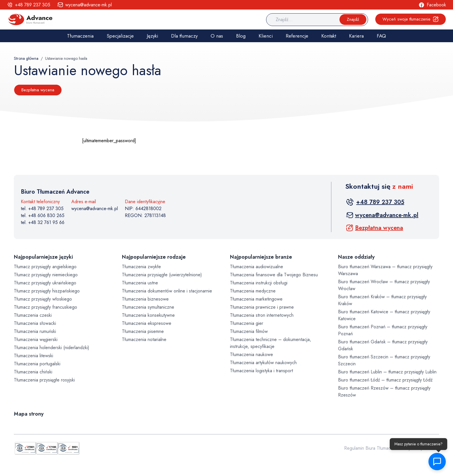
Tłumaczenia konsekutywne (148, 315)
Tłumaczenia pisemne (143, 331)
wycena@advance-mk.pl (95, 209)
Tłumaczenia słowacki (35, 323)
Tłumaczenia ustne (140, 283)
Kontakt (329, 36)
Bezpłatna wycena (38, 90)
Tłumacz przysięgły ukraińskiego (45, 283)
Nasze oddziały (356, 257)
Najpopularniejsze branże (261, 257)
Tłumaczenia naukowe (251, 354)
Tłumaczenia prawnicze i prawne (262, 307)
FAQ (381, 36)
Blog (241, 36)
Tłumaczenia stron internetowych (262, 315)
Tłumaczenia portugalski (37, 364)
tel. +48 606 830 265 (43, 215)
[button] (437, 462)
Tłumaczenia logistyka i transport (261, 371)
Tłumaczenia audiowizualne (257, 267)
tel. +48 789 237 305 (42, 209)
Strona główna (26, 58)
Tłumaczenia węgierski (36, 339)
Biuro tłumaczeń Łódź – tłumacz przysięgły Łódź (385, 380)
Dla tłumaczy (184, 36)
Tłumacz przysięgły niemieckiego (46, 275)
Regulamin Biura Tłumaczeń (371, 448)
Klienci (266, 36)
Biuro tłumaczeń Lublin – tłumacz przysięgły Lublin (387, 372)
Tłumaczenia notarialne (144, 339)
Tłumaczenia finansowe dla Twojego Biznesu (274, 275)
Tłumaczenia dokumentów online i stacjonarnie (167, 291)
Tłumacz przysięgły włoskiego (43, 299)
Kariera (356, 36)
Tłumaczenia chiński (33, 372)
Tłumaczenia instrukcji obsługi (259, 283)
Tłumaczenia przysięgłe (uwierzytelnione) (162, 275)
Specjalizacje (120, 36)
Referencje (297, 36)
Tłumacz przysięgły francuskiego (46, 307)
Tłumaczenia (80, 36)
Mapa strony (29, 414)
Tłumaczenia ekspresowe (147, 323)
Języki (152, 36)
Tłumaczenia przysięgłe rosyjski (44, 380)
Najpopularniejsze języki (43, 257)
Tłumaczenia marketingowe (256, 299)
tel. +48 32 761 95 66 (43, 222)
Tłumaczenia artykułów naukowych (263, 363)
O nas (217, 36)
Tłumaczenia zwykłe (141, 267)
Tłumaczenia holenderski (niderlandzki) (52, 348)
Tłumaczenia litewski (34, 356)
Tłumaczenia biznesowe (145, 299)
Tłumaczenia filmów (249, 331)
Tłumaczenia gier (247, 323)
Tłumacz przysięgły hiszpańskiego (47, 291)
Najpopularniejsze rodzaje (154, 257)
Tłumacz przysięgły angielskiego (45, 267)
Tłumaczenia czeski (33, 315)
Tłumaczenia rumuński (35, 331)
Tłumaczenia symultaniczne (148, 307)
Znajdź (353, 19)
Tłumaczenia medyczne (253, 291)
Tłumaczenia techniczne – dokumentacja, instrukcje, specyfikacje (271, 343)
